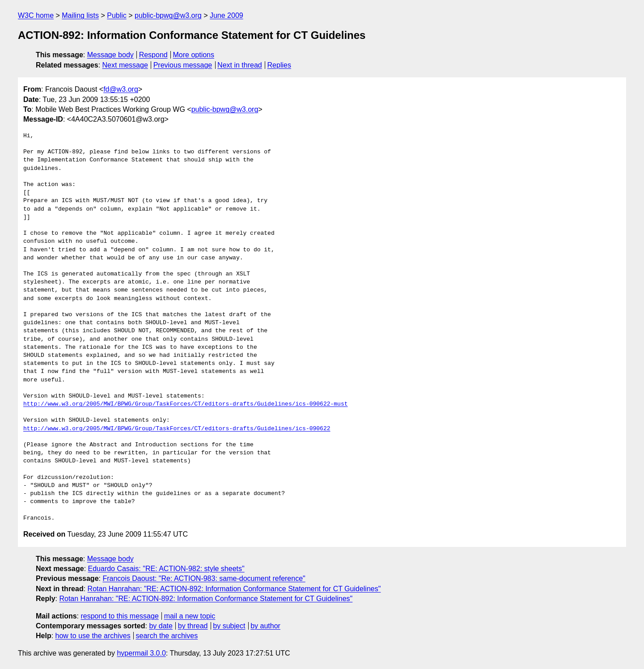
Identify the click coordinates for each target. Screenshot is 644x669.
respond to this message (119, 616)
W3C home (36, 15)
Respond (153, 55)
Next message (125, 65)
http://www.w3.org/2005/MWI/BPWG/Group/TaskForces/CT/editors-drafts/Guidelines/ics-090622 (177, 429)
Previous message (183, 65)
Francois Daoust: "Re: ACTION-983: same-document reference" (204, 578)
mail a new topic (190, 616)
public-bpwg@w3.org (168, 15)
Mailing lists (80, 15)
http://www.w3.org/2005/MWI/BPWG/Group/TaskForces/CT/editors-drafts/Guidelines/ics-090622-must (185, 404)
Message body (110, 55)
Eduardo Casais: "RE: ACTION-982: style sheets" (166, 569)
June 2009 (227, 15)
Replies (279, 65)
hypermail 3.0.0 (141, 653)
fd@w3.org (121, 89)
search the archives (167, 636)
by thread (193, 626)
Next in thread (240, 65)
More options (194, 55)
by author (265, 626)
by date (161, 626)
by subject (229, 626)
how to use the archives (93, 636)
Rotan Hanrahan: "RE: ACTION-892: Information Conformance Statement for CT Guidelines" (234, 589)
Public (117, 15)
